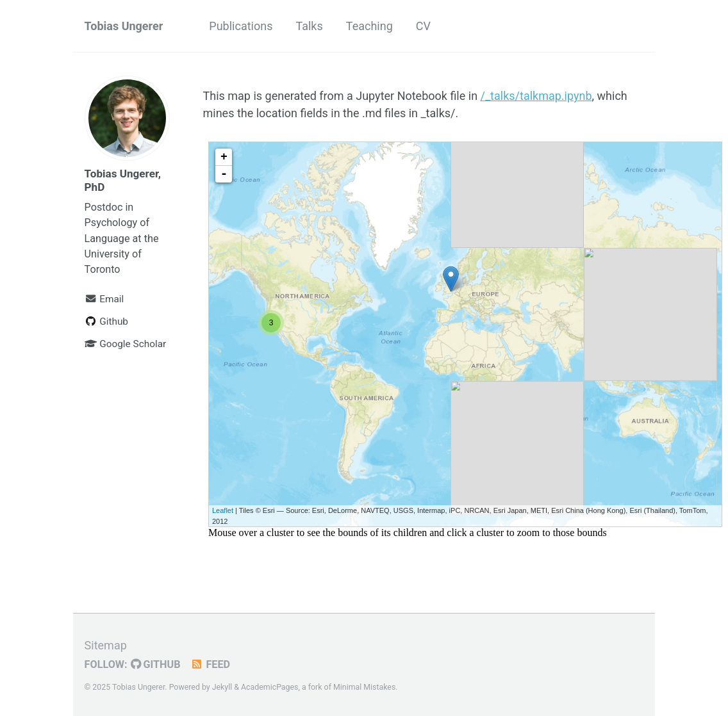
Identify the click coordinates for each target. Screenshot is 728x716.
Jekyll (222, 687)
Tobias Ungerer (124, 26)
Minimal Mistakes (364, 687)
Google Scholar (126, 344)
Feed (210, 664)
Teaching (369, 26)
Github (106, 321)
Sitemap (106, 645)
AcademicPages (269, 687)
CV (423, 26)
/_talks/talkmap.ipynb (536, 96)
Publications (241, 26)
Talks (309, 26)
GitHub (156, 664)
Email (104, 299)
